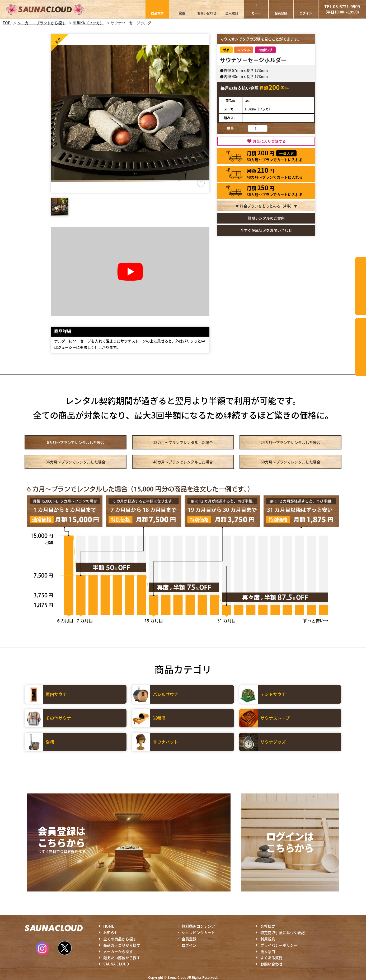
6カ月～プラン (76, 442)
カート (256, 9)
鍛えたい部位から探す (360, 347)
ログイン (306, 13)
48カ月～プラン (183, 462)
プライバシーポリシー (279, 945)
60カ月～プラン (290, 462)
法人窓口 (232, 13)
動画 (182, 13)
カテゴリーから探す (360, 286)
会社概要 (268, 926)
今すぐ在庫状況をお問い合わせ (266, 230)
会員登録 (281, 13)
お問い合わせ (207, 13)
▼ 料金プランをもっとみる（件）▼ (266, 206)
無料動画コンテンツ (198, 926)
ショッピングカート (198, 932)
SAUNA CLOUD (116, 964)
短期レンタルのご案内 (266, 218)
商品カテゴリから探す (122, 945)
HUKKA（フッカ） (258, 109)
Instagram (42, 949)
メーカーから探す (118, 951)
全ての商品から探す (120, 939)
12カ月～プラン (183, 442)
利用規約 (268, 939)
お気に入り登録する (269, 141)
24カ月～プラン (290, 442)
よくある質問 (271, 958)
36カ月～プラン (76, 462)
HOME (109, 926)
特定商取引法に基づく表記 (283, 932)
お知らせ (111, 932)
